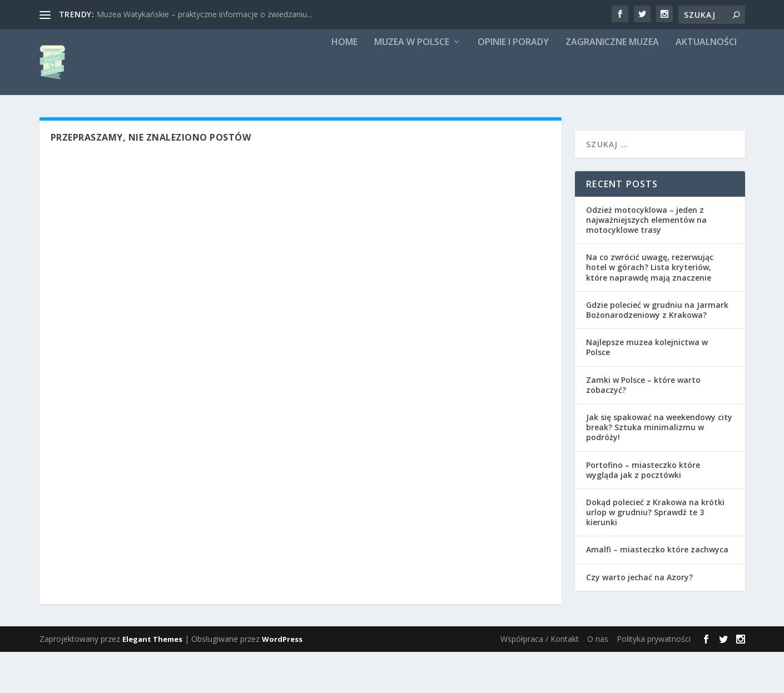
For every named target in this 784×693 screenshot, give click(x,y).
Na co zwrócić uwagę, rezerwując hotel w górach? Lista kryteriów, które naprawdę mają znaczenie (650, 309)
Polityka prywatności (654, 680)
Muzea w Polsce (412, 84)
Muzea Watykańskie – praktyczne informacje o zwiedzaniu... (204, 14)
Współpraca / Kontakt (540, 680)
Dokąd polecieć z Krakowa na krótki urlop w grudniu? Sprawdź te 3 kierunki (655, 553)
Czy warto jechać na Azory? (639, 618)
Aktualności (706, 84)
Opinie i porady (513, 84)
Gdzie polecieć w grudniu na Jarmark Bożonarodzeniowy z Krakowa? (657, 351)
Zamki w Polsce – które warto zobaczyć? (643, 426)
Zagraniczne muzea (612, 84)
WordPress (282, 680)
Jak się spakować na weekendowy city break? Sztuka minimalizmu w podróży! (659, 468)
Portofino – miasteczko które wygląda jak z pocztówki (643, 511)
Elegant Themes (152, 680)
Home (344, 84)
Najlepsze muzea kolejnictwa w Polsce (647, 388)
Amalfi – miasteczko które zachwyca (657, 591)
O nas (598, 680)
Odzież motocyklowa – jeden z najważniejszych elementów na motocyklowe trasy (646, 261)
